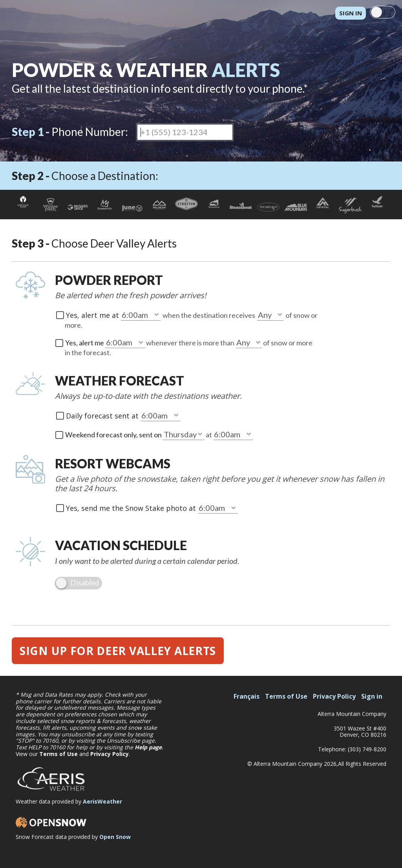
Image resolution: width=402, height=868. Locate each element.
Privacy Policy (110, 754)
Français (247, 696)
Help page (148, 747)
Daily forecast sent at (103, 416)
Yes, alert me (85, 343)
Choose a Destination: (85, 176)
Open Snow (115, 837)
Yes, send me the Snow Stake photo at (132, 508)
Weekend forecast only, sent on (114, 435)
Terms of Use (58, 754)
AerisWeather (102, 801)
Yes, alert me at (93, 315)
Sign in (351, 13)
